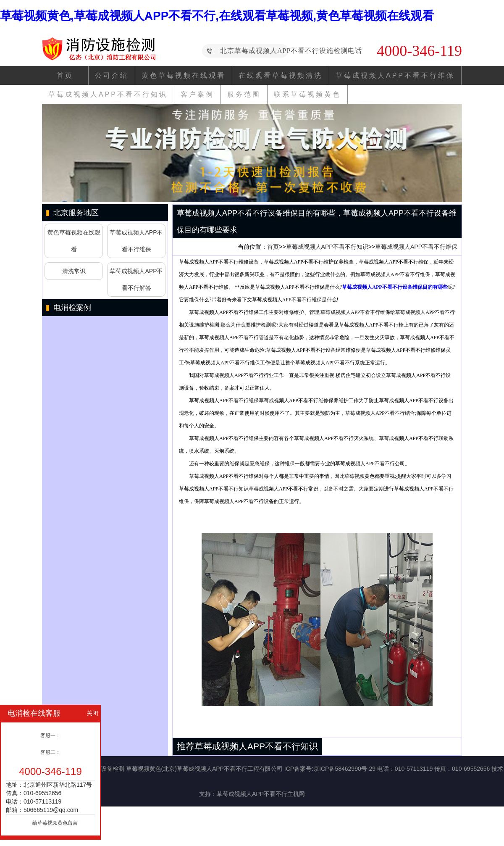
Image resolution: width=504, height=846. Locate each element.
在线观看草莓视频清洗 (281, 75)
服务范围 (244, 94)
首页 (65, 75)
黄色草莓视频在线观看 (184, 75)
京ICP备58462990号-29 (344, 769)
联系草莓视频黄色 (307, 94)
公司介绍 (112, 75)
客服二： (50, 752)
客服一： (50, 735)
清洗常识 (74, 271)
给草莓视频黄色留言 (55, 823)
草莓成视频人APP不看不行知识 (108, 94)
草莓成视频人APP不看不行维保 (395, 75)
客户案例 (197, 94)
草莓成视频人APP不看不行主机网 (261, 794)
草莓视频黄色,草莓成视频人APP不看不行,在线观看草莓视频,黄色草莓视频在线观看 (217, 16)
